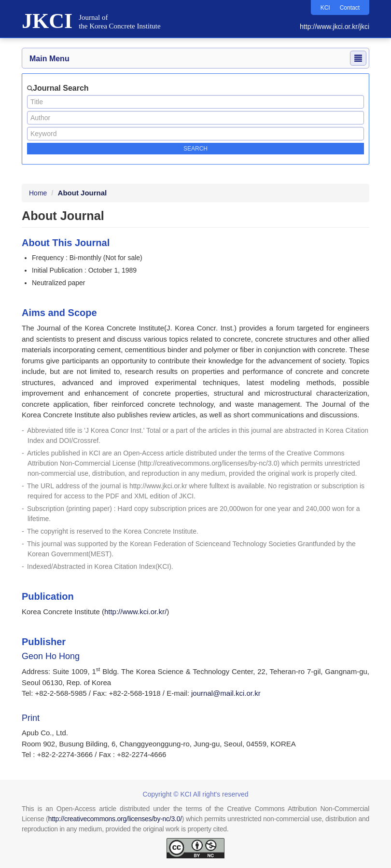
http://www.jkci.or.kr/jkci (335, 27)
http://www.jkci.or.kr (158, 486)
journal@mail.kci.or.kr (226, 693)
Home (38, 193)
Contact (350, 8)
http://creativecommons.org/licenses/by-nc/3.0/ (115, 819)
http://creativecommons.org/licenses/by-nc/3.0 (209, 463)
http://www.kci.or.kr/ (135, 612)
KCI (325, 8)
